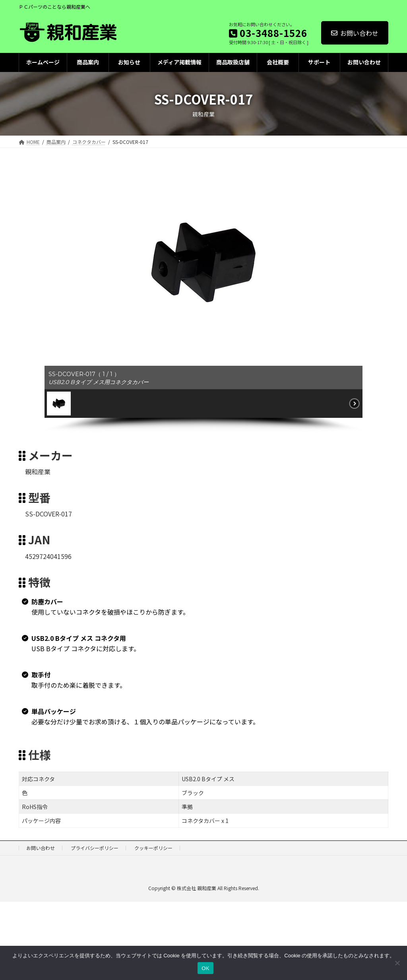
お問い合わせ (355, 33)
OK (205, 968)
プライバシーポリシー (95, 848)
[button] (59, 404)
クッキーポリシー (153, 848)
